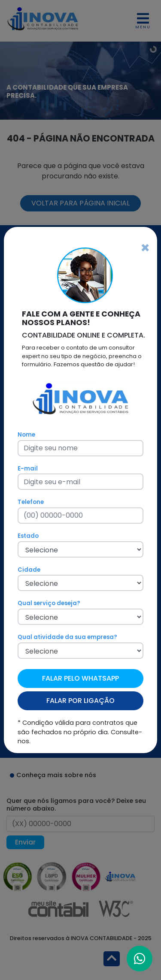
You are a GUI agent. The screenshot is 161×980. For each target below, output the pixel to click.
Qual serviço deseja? (49, 603)
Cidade (29, 570)
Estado (28, 536)
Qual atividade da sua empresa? (67, 637)
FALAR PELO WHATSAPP (80, 678)
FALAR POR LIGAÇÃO (80, 701)
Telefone (31, 502)
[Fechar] (145, 248)
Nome (26, 435)
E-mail (28, 469)
